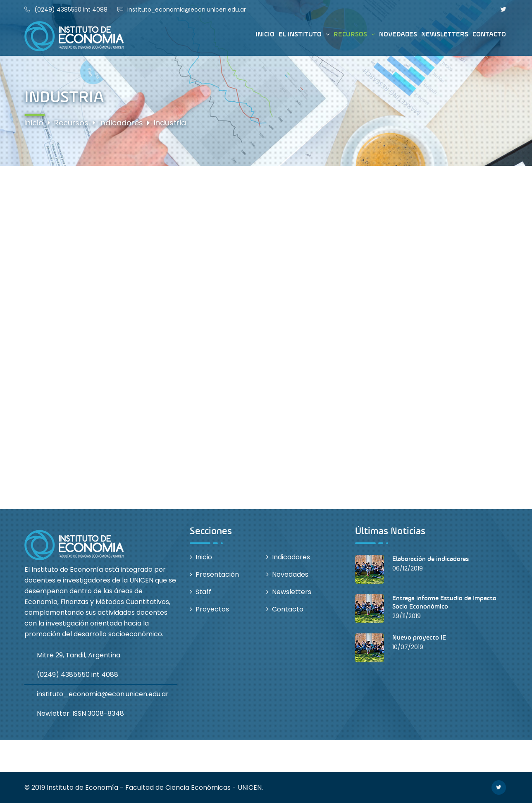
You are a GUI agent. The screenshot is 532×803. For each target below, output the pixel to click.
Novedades (398, 34)
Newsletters (445, 34)
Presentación (217, 574)
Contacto (489, 34)
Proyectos (212, 609)
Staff (203, 592)
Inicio (265, 34)
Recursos (350, 34)
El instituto (300, 34)
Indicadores (291, 557)
